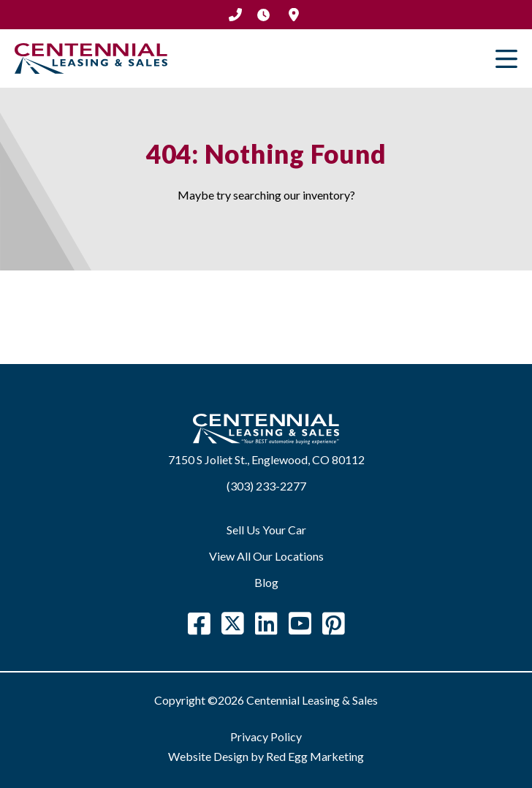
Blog (266, 582)
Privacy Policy (266, 736)
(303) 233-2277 (235, 15)
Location (294, 15)
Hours (263, 15)
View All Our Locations (266, 556)
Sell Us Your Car (266, 530)
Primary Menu (506, 58)
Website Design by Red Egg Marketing (266, 756)
